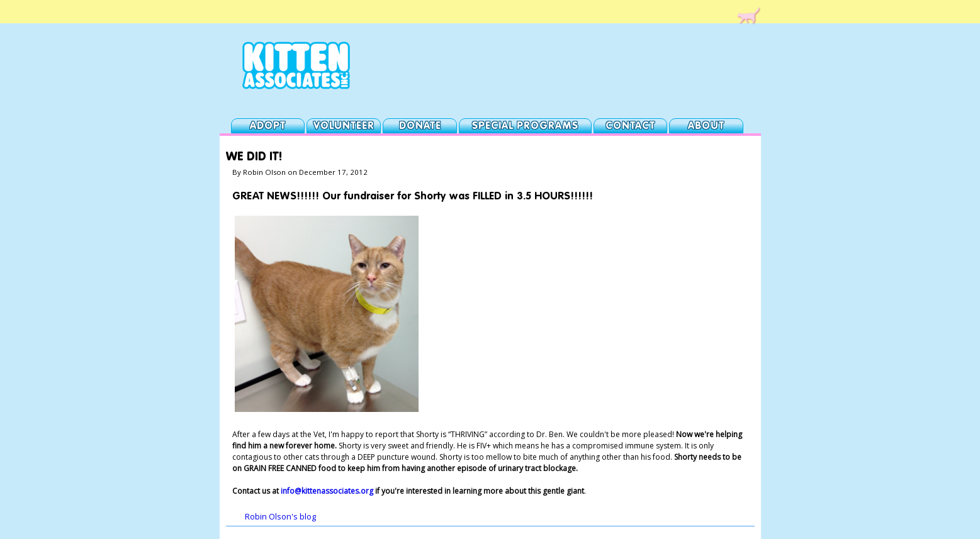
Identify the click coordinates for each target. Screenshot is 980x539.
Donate (420, 126)
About (706, 126)
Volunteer (344, 126)
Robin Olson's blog (280, 517)
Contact (630, 126)
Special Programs (525, 126)
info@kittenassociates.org (327, 491)
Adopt (268, 126)
